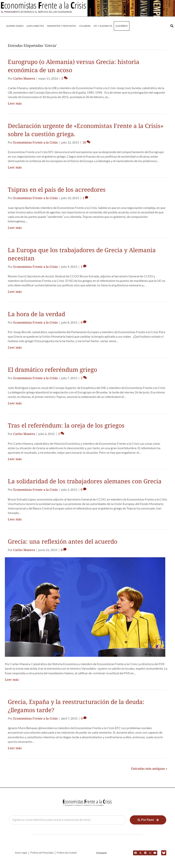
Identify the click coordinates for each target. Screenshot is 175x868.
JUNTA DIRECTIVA (35, 26)
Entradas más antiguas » (149, 769)
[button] (172, 26)
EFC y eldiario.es (103, 26)
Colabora (85, 26)
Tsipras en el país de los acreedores (57, 189)
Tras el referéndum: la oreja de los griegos (66, 425)
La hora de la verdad (36, 314)
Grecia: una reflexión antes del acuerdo (63, 541)
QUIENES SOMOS (15, 26)
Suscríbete (122, 26)
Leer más (15, 103)
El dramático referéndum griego (52, 370)
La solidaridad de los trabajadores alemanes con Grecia (85, 481)
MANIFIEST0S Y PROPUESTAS (62, 26)
